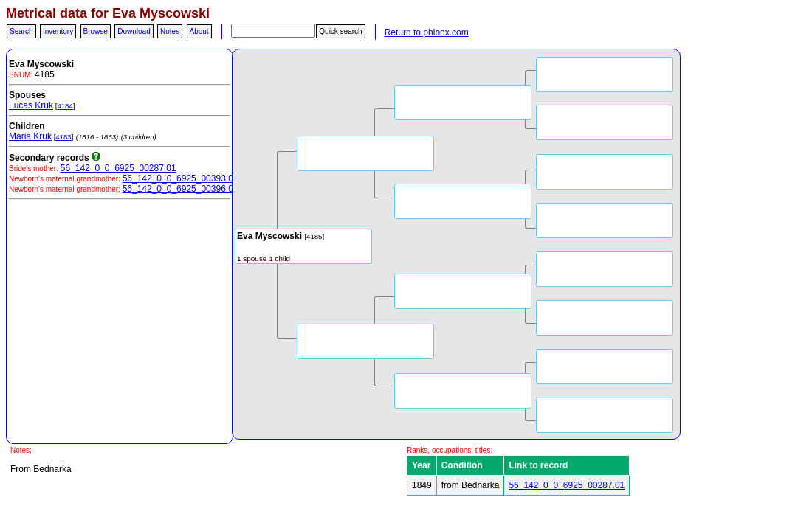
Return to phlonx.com (427, 32)
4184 (65, 106)
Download (134, 31)
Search (21, 31)
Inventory (58, 31)
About (199, 31)
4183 (63, 137)
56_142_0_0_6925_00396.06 (180, 189)
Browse (96, 31)
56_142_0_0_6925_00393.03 (180, 178)
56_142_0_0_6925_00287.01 (118, 168)
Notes (170, 31)
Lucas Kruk (31, 105)
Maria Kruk (30, 136)
